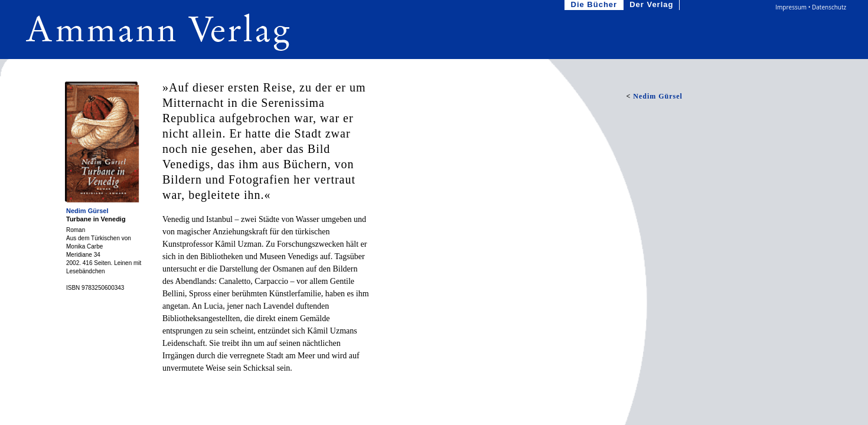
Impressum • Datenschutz (811, 7)
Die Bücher (595, 5)
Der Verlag (652, 5)
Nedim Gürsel (87, 211)
